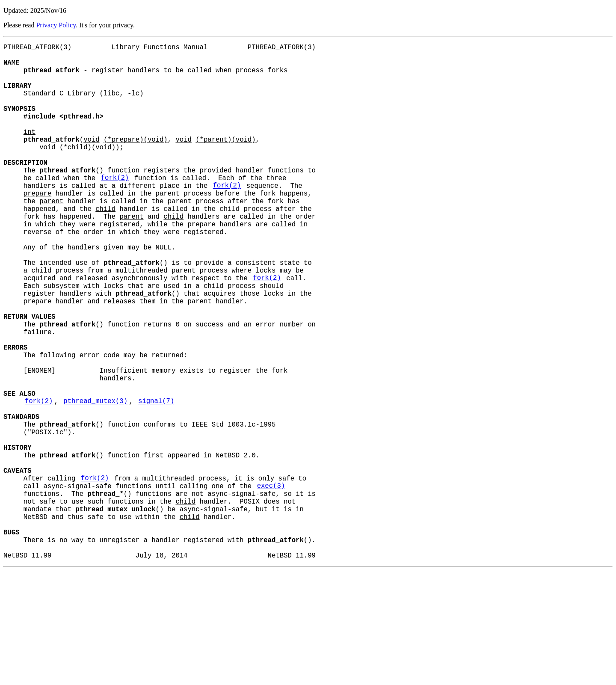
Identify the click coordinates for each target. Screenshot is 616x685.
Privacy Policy (56, 25)
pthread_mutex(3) (95, 481)
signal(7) (156, 481)
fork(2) (115, 208)
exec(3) (271, 585)
